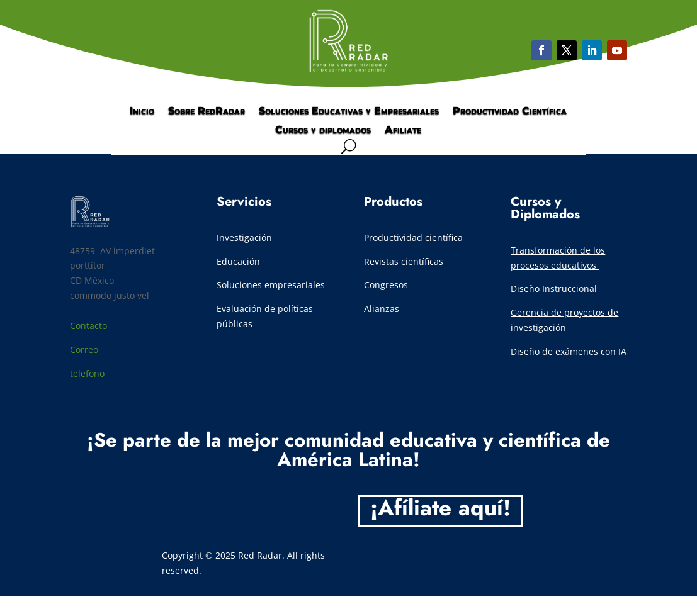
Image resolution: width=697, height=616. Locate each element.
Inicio (142, 111)
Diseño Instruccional (554, 288)
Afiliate (403, 130)
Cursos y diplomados (323, 130)
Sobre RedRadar (207, 111)
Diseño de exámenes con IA (569, 351)
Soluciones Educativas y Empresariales (349, 111)
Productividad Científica (510, 111)
